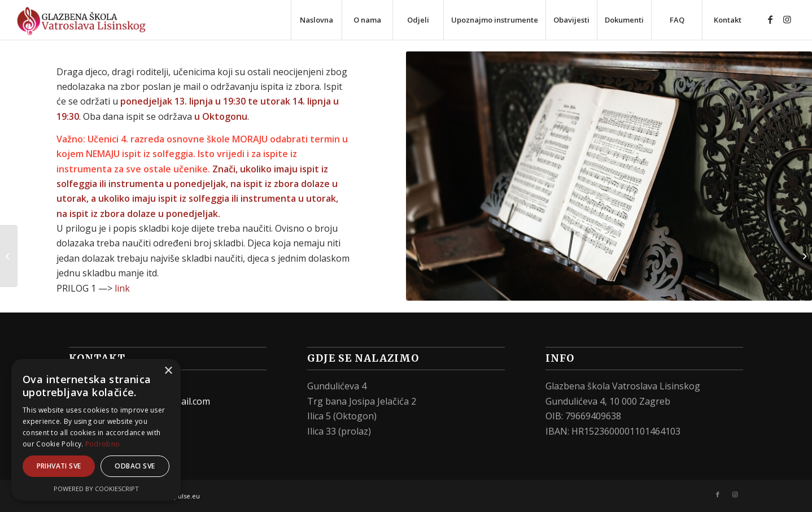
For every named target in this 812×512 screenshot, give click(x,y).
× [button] (168, 371)
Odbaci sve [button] (135, 466)
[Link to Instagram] (787, 19)
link (122, 288)
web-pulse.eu (179, 496)
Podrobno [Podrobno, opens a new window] (102, 444)
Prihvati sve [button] (59, 466)
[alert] (96, 430)
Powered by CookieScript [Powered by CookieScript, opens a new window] (96, 489)
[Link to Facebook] (770, 19)
